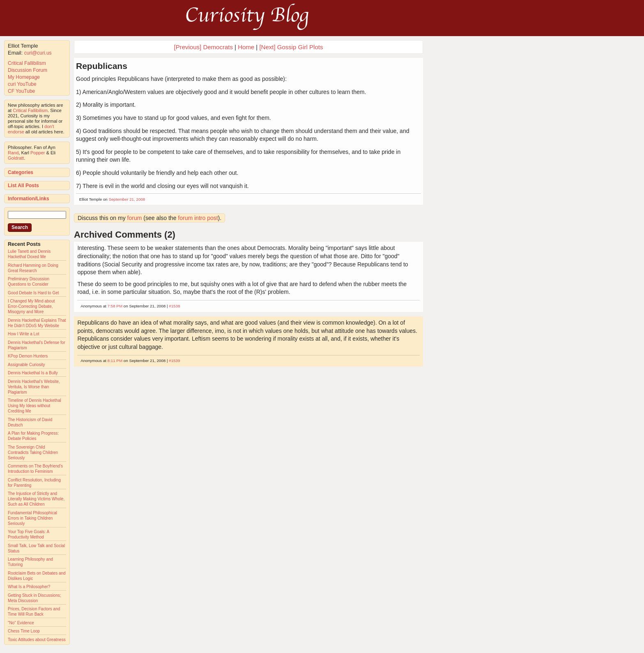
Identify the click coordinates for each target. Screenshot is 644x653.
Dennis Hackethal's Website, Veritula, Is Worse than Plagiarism (34, 387)
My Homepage (24, 77)
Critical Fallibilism (27, 63)
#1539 (174, 361)
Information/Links (29, 199)
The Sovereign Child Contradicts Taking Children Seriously (33, 453)
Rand (13, 153)
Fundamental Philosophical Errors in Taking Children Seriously (32, 518)
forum (135, 218)
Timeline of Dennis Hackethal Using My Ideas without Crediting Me (34, 406)
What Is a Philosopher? (29, 587)
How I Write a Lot (24, 334)
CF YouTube (21, 91)
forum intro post (198, 218)
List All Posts (23, 186)
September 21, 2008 (127, 199)
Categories (21, 172)
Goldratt (16, 158)
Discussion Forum (28, 70)
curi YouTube (22, 84)
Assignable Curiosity (26, 365)
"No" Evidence (21, 623)
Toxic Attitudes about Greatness (37, 640)
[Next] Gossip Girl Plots (291, 47)
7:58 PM (115, 306)
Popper (38, 153)
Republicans (102, 66)
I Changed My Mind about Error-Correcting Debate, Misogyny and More (31, 306)
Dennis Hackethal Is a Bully (33, 373)
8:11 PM (115, 361)
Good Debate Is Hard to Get (33, 293)
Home (246, 47)
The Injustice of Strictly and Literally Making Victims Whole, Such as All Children (36, 499)
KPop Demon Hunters (28, 356)
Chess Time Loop (24, 631)
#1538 (174, 306)
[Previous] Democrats (204, 47)
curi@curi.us (38, 53)
